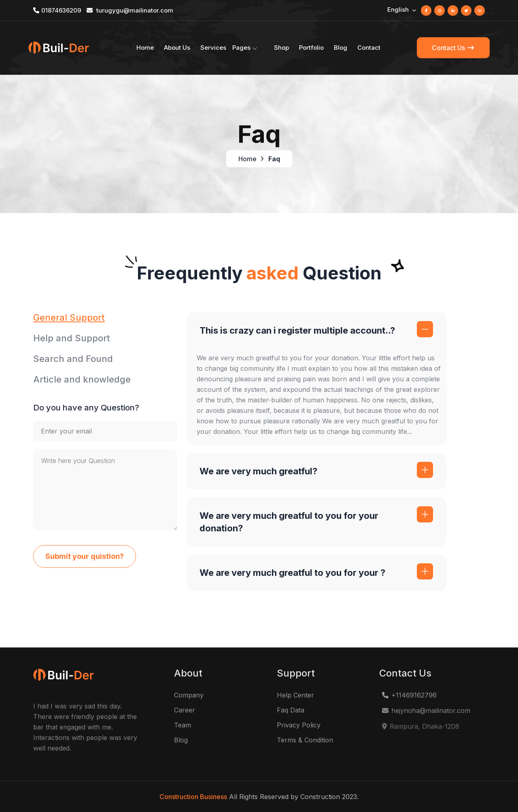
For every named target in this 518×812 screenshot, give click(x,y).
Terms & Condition (305, 742)
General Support (69, 317)
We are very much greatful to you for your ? (292, 573)
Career (185, 713)
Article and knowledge (82, 379)
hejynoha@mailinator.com (426, 714)
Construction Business (193, 797)
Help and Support (72, 338)
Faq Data (291, 713)
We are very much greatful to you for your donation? (289, 522)
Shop (281, 48)
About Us (177, 48)
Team (183, 727)
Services (213, 48)
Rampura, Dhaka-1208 (420, 730)
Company (189, 698)
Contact (369, 48)
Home (145, 48)
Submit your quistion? (85, 556)
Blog (341, 48)
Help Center (295, 698)
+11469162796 (409, 698)
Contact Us (453, 48)
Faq (274, 160)
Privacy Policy (299, 727)
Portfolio (311, 48)
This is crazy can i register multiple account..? (297, 330)
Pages (241, 48)
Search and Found (73, 359)
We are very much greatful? (258, 471)
